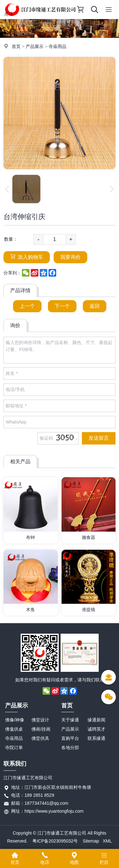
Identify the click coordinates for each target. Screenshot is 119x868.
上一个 (27, 306)
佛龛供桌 (14, 729)
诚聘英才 (96, 729)
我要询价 (70, 257)
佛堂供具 (40, 738)
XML (107, 841)
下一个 (62, 306)
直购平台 (70, 738)
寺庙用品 (57, 46)
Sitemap (91, 841)
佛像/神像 (15, 720)
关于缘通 (70, 720)
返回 (95, 306)
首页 (16, 46)
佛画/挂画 (41, 729)
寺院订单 (14, 747)
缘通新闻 (96, 720)
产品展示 (35, 46)
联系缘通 (96, 738)
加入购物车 (27, 257)
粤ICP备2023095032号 (55, 841)
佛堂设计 (40, 720)
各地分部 (70, 747)
